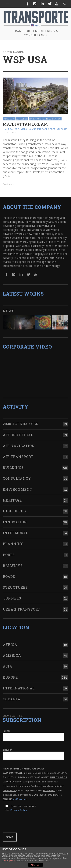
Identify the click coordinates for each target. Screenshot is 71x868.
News (9, 311)
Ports (9, 555)
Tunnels (12, 598)
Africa (10, 644)
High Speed (14, 511)
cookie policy (8, 861)
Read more (10, 184)
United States (52, 119)
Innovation (15, 522)
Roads (9, 576)
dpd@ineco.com (20, 799)
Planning (13, 544)
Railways (35, 119)
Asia (8, 666)
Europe (10, 677)
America (9, 119)
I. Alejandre (11, 129)
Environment (18, 489)
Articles (22, 119)
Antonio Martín (31, 129)
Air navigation (19, 446)
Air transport (18, 457)
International (19, 688)
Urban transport (21, 609)
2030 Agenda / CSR (21, 424)
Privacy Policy (19, 810)
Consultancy (17, 478)
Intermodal (16, 533)
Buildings (13, 467)
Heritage (12, 500)
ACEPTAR (35, 865)
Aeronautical (18, 435)
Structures (15, 587)
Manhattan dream (25, 124)
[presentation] (32, 822)
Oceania (12, 699)
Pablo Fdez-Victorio (55, 129)
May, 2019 (11, 133)
